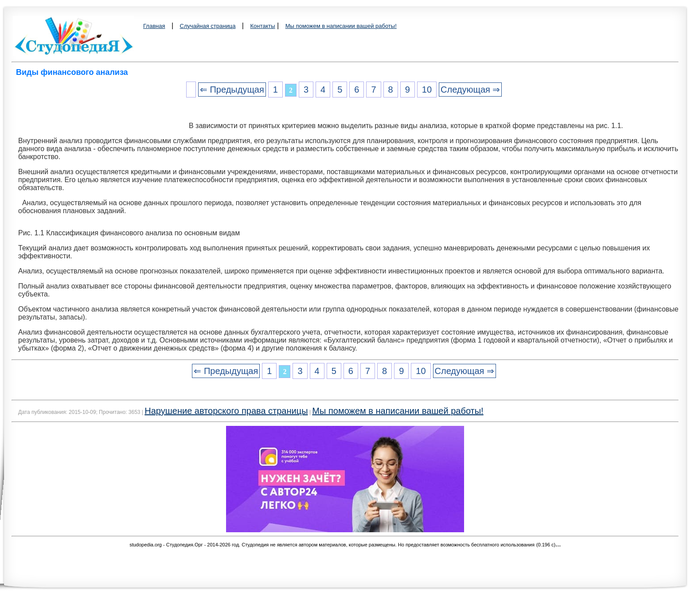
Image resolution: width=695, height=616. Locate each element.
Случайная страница (208, 26)
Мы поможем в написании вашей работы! (341, 26)
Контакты (262, 26)
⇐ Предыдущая (232, 90)
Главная (154, 26)
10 (427, 90)
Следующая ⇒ (470, 90)
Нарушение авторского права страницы (226, 411)
